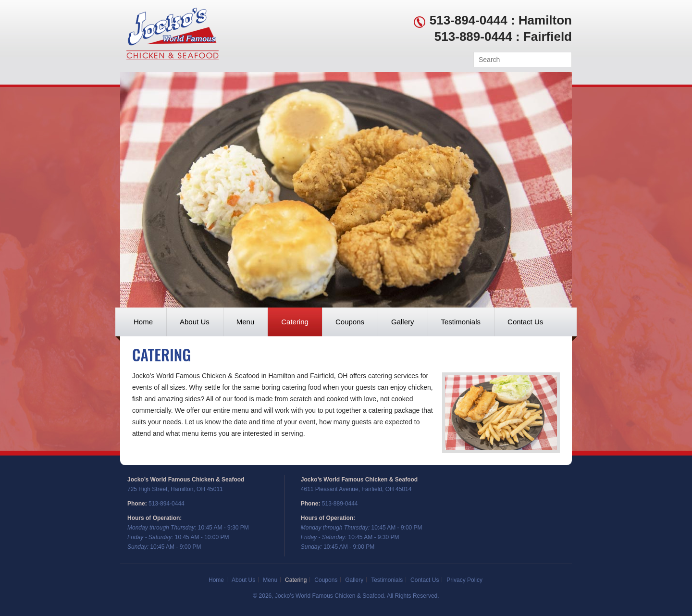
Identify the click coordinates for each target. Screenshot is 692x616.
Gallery (403, 322)
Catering (295, 322)
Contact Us (525, 322)
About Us (195, 322)
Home (143, 322)
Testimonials (461, 322)
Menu (246, 322)
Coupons (350, 322)
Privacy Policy (464, 580)
